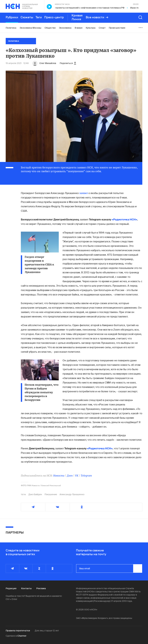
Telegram (86, 476)
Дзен (70, 476)
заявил (84, 193)
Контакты (26, 588)
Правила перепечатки (18, 631)
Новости (59, 476)
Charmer (22, 636)
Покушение (51, 494)
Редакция (11, 588)
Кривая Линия (77, 17)
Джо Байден (35, 494)
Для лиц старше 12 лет (47, 631)
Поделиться (68, 63)
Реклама (41, 588)
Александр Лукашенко (72, 494)
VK (77, 476)
